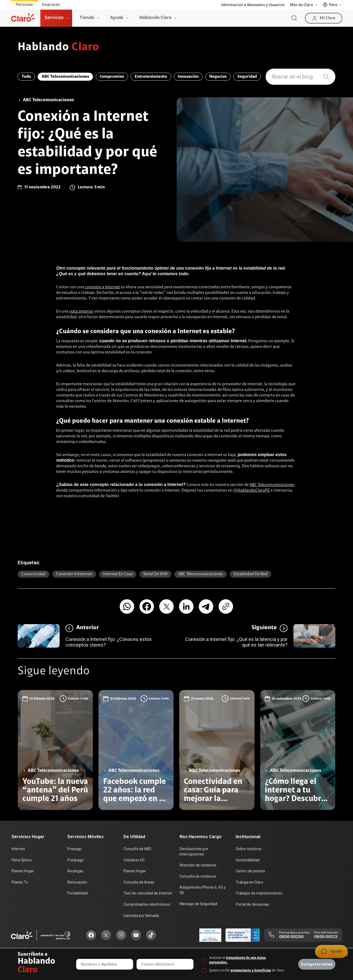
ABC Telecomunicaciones (65, 77)
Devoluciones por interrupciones (194, 851)
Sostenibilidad (248, 860)
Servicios (54, 18)
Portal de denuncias (252, 904)
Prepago (75, 849)
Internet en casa (118, 574)
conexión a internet (74, 574)
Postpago (75, 860)
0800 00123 (326, 937)
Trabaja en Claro (249, 882)
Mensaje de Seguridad (198, 904)
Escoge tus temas (317, 964)
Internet (18, 849)
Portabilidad (77, 893)
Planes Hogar (23, 871)
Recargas (75, 871)
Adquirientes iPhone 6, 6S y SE (203, 890)
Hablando (58, 48)
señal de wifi (155, 574)
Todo (26, 77)
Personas (24, 5)
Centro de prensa (250, 871)
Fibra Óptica (22, 860)
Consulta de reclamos (198, 876)
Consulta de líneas (139, 882)
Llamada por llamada (141, 916)
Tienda (87, 18)
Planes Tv (20, 882)
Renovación (77, 882)
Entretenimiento (151, 77)
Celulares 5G (134, 860)
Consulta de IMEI (137, 849)
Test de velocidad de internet (148, 893)
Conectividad (33, 574)
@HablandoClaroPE (251, 491)
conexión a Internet (102, 287)
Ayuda (117, 18)
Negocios (218, 77)
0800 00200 (291, 937)
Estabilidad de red (251, 574)
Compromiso (112, 77)
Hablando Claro (155, 18)
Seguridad (247, 77)
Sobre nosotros (249, 849)
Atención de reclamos (198, 865)
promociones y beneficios (251, 971)
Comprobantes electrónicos (147, 904)
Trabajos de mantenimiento (259, 893)
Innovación (188, 77)
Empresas (51, 5)
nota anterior (81, 312)
